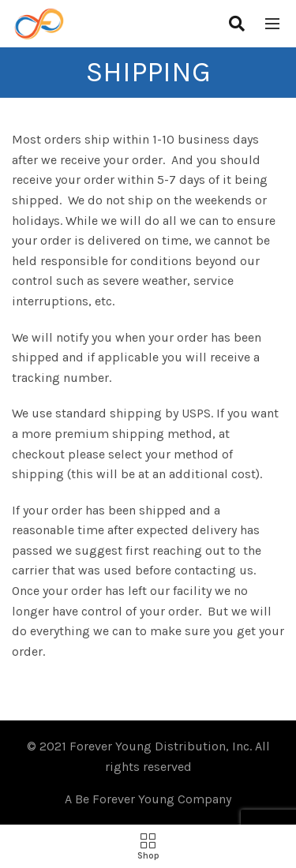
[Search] (237, 24)
